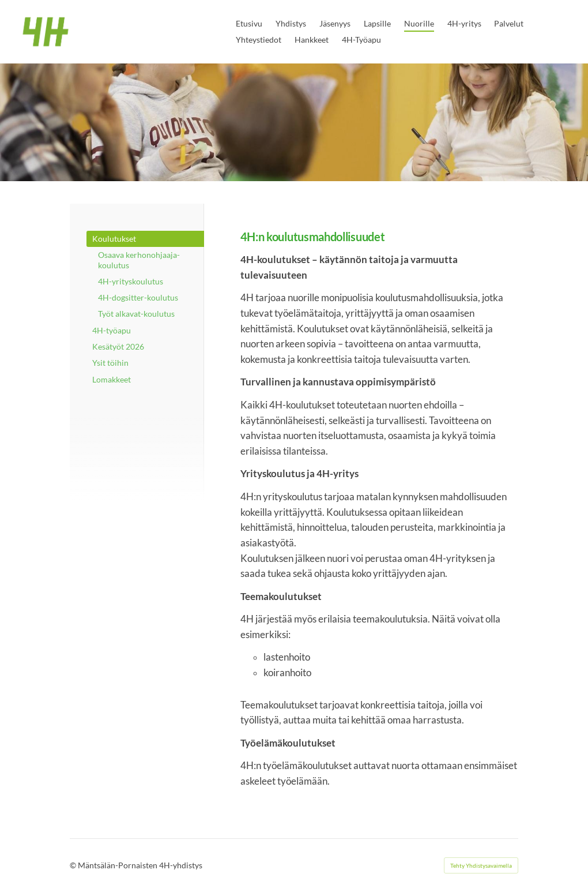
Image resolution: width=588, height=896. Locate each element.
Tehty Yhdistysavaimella (481, 865)
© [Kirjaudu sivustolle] (74, 865)
